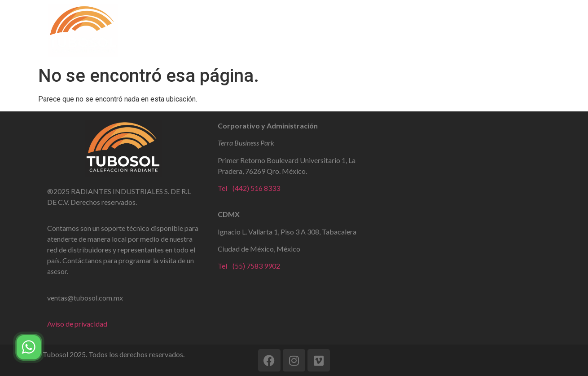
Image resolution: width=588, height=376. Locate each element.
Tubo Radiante (234, 31)
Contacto (492, 31)
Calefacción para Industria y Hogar (400, 31)
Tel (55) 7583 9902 (249, 266)
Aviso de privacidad (77, 324)
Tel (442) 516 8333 (249, 188)
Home (182, 31)
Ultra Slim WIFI (300, 31)
